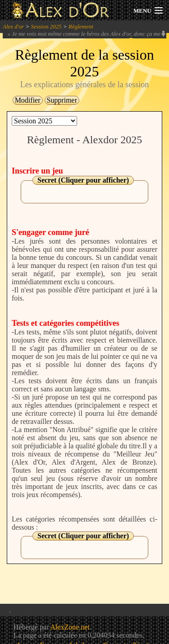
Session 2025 (46, 26)
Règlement (81, 26)
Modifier (28, 100)
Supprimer (62, 100)
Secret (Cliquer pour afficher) (83, 180)
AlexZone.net (70, 627)
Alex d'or (13, 26)
